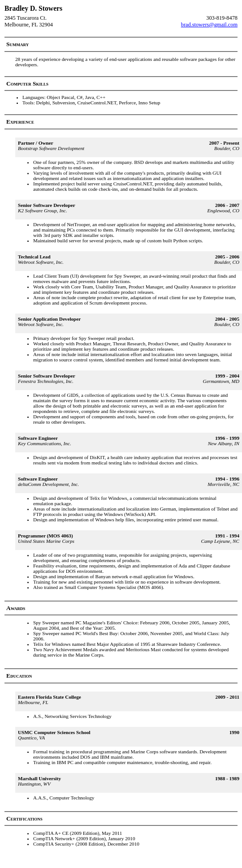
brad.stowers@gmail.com (209, 25)
